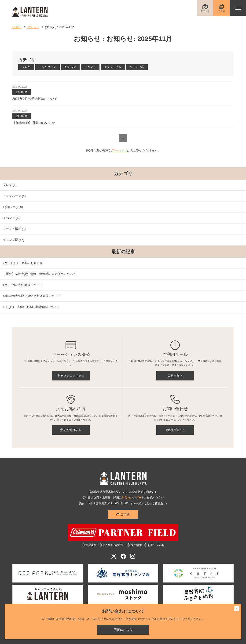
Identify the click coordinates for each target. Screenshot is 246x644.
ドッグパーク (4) (14, 196)
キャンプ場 (137, 67)
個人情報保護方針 (112, 545)
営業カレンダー (132, 498)
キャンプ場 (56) (14, 240)
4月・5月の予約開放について (23, 285)
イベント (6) (11, 218)
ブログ (26, 67)
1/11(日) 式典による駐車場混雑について (31, 307)
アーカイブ (119, 150)
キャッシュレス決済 (71, 375)
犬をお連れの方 (71, 430)
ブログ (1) (10, 185)
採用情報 (134, 545)
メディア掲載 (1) (14, 229)
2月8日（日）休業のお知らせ (23, 263)
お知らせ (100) (13, 207)
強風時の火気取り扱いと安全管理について (32, 296)
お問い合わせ (175, 430)
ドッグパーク (48, 67)
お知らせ (33, 27)
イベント (90, 67)
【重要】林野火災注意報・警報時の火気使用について (39, 274)
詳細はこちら (123, 630)
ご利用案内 (175, 375)
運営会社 (89, 545)
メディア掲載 (113, 67)
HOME (17, 27)
